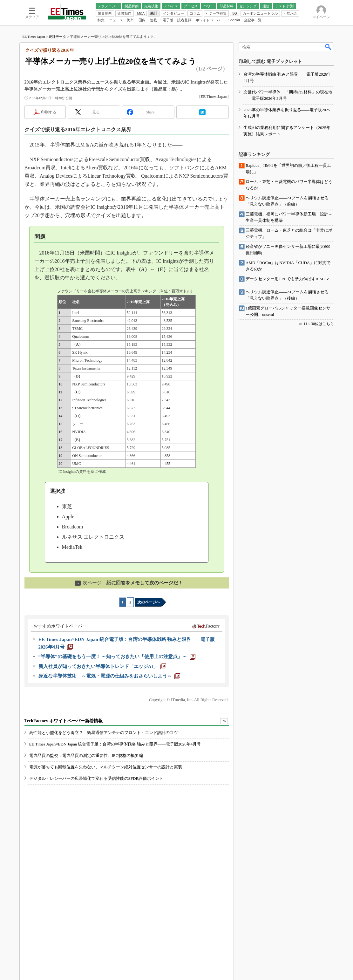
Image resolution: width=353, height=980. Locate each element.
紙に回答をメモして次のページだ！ (129, 583)
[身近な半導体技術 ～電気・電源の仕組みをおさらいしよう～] (109, 676)
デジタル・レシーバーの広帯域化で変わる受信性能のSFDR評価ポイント (96, 778)
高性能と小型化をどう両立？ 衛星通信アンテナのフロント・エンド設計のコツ (104, 733)
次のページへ (149, 602)
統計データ (57, 37)
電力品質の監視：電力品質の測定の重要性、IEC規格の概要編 (86, 755)
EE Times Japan (34, 37)
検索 (329, 47)
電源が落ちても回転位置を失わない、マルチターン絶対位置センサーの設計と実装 (106, 767)
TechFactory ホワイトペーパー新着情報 (64, 721)
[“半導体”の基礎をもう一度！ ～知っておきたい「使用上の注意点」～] (117, 657)
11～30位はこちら (319, 324)
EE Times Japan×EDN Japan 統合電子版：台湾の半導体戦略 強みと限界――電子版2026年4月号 (115, 744)
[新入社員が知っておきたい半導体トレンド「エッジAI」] (102, 666)
